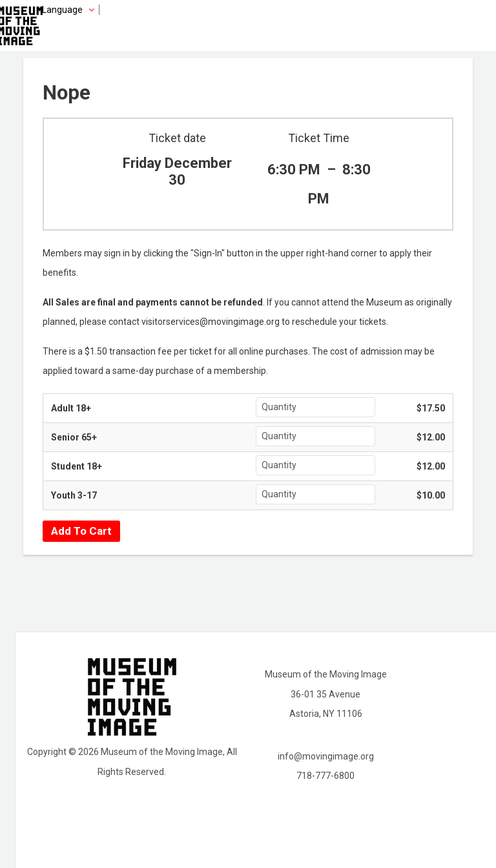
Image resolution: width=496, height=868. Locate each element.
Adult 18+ (71, 408)
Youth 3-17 (74, 495)
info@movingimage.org (326, 756)
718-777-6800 (325, 776)
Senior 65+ (74, 437)
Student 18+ (77, 466)
